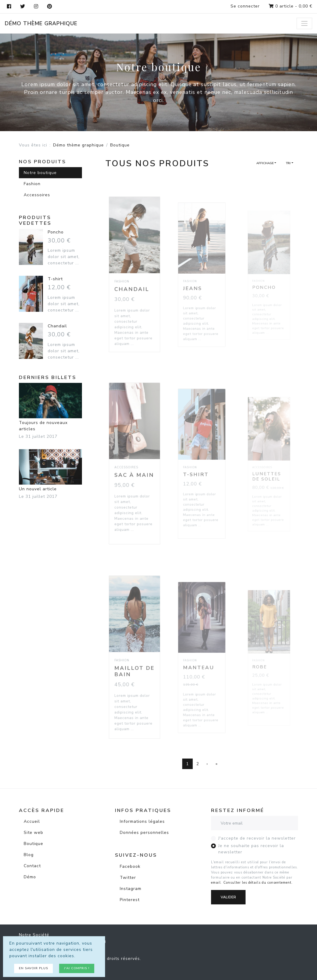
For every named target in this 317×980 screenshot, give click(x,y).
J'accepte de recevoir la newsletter (257, 838)
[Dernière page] (217, 764)
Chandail (133, 286)
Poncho (56, 232)
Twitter (128, 878)
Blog (29, 855)
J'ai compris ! (77, 968)
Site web (33, 833)
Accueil (32, 821)
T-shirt (55, 279)
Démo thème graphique (41, 23)
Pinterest (130, 900)
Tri (288, 163)
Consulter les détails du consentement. (258, 883)
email (216, 883)
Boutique (33, 844)
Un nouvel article (50, 470)
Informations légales (142, 821)
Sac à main (134, 473)
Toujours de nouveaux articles (50, 407)
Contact (32, 866)
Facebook (130, 866)
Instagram (131, 889)
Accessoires (37, 195)
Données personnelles (144, 833)
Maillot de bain (135, 669)
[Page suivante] (207, 764)
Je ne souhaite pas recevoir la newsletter (251, 849)
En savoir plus (33, 968)
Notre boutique (40, 173)
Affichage (265, 163)
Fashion (32, 184)
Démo (30, 877)
